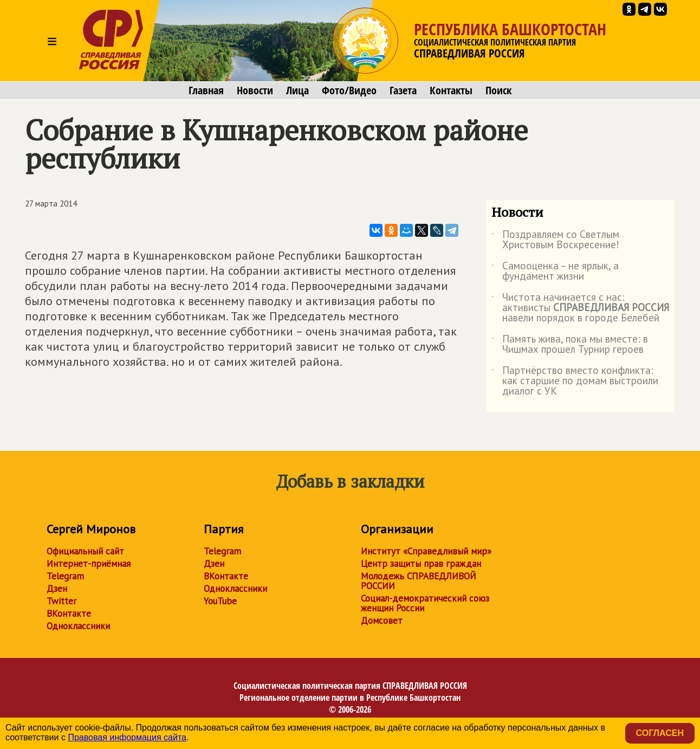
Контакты (451, 91)
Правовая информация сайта (127, 737)
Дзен (57, 589)
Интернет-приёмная (89, 564)
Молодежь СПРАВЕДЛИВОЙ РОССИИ (419, 581)
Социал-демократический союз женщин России (425, 603)
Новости (255, 91)
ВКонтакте (69, 614)
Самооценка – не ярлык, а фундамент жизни (555, 272)
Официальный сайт (85, 551)
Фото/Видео (349, 91)
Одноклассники (78, 626)
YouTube (220, 601)
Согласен (660, 733)
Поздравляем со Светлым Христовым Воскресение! (555, 240)
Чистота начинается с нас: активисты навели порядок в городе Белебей (580, 308)
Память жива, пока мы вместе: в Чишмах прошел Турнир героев (570, 345)
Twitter (61, 601)
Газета (403, 91)
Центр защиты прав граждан (421, 564)
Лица (297, 91)
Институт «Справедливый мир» (426, 551)
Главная (206, 91)
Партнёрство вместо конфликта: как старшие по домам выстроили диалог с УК (575, 381)
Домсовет (382, 621)
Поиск (498, 91)
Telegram (65, 576)
